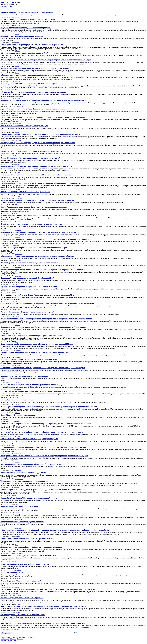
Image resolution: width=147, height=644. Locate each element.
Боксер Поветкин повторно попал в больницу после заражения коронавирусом (34, 207)
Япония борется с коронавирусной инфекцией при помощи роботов (29, 263)
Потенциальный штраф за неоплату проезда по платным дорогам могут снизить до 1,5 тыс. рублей (43, 515)
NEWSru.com (8, 2)
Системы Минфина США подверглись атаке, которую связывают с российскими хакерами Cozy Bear (43, 623)
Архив (13, 637)
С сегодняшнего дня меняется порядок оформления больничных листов (31, 464)
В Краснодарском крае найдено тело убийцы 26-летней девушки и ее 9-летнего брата (36, 166)
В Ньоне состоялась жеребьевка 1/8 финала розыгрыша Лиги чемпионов (31, 336)
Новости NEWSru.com (9, 640)
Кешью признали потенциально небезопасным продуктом (25, 564)
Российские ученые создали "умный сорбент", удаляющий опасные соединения (34, 385)
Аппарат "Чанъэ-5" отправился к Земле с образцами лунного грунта (29, 439)
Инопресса (18, 124)
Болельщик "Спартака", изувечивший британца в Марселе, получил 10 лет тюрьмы (36, 175)
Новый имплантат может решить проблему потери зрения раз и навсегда (31, 224)
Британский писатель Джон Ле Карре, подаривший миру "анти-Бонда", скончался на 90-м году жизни (43, 606)
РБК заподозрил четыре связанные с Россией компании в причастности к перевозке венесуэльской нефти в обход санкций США (55, 530)
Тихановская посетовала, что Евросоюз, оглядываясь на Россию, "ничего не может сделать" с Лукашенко (45, 239)
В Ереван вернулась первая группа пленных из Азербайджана (27, 13)
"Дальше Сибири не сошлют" (13, 572)
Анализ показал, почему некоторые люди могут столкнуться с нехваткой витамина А (36, 353)
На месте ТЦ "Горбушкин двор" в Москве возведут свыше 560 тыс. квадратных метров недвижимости (43, 100)
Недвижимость (19, 107)
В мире (17, 17)
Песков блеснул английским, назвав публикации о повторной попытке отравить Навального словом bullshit (46, 319)
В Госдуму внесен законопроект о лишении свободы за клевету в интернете (33, 75)
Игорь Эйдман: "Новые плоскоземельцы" (18, 415)
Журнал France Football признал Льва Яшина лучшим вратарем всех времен (33, 109)
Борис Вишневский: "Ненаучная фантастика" (19, 506)
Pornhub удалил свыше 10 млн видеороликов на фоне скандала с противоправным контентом (40, 134)
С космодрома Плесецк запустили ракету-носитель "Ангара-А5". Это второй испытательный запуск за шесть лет (48, 589)
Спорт (17, 115)
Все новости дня (6, 6)
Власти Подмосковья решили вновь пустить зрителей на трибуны (28, 539)
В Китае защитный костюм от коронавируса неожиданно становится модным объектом (37, 256)
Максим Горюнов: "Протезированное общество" (21, 581)
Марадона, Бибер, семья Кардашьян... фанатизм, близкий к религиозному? (32, 151)
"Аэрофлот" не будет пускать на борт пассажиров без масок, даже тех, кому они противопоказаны (42, 432)
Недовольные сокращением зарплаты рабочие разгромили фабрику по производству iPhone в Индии (43, 327)
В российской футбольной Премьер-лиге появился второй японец (28, 498)
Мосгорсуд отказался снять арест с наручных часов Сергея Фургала (29, 84)
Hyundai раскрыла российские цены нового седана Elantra (25, 192)
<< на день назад (7, 633)
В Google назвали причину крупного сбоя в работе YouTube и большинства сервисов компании (41, 53)
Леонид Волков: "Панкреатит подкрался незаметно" (22, 36)
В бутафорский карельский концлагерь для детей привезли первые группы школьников (38, 143)
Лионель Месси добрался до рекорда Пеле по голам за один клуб (28, 556)
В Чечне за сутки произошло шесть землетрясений (22, 598)
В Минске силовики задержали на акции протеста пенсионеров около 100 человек (35, 68)
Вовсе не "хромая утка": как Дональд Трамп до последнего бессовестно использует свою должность (43, 490)
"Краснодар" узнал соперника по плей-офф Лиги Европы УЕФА (27, 278)
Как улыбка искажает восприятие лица (17, 400)
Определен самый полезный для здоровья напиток (22, 522)
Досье (9, 637)
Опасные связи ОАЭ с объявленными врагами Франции (24, 376)
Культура (17, 190)
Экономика (18, 350)
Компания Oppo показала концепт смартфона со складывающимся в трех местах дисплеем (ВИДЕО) (43, 368)
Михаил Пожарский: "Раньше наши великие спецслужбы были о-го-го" (30, 158)
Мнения (17, 42)
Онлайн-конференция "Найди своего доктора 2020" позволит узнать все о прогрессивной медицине (43, 270)
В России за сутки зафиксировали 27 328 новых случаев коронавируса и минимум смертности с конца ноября (47, 424)
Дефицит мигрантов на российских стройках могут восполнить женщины (31, 547)
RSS (26, 637)
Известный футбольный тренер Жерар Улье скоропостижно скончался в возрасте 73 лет (38, 295)
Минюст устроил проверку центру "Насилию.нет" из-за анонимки (28, 19)
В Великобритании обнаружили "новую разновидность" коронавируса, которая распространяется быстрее (46, 60)
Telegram (32, 637)
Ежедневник (20, 637)
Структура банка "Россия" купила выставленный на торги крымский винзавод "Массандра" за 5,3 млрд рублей (47, 303)
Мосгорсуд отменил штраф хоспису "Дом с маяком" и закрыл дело (29, 359)
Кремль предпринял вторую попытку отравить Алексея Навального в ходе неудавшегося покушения (43, 447)
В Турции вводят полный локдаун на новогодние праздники (26, 28)
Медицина (18, 230)
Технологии (18, 58)
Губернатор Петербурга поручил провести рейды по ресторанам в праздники (33, 92)
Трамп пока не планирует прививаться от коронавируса (24, 481)
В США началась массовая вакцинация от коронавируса (24, 126)
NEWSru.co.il (5, 639)
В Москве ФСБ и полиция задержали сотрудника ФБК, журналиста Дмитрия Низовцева (37, 200)
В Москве (13, 639)
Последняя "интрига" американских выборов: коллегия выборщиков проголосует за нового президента (44, 456)
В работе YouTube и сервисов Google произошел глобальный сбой (29, 287)
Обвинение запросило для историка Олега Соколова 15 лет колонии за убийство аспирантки (40, 232)
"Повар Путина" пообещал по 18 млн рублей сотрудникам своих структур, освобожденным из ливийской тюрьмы (49, 407)
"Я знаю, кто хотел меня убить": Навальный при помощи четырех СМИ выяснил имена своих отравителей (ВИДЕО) (49, 216)
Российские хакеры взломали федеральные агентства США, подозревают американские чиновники (43, 117)
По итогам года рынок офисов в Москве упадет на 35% (23, 473)
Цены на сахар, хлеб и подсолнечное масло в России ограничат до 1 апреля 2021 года (37, 344)
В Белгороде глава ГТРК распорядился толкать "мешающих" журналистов (32, 45)
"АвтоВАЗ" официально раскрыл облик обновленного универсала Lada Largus (34, 248)
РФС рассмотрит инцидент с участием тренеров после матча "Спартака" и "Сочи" (35, 391)
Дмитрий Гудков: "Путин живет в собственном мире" (23, 615)
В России (17, 26)
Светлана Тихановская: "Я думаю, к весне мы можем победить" (27, 312)
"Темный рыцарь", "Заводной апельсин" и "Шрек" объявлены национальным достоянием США (41, 183)
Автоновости (18, 198)
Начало (3, 637)
